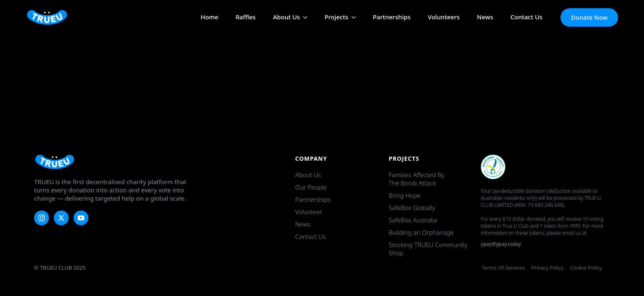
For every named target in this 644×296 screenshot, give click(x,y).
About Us (287, 17)
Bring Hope (405, 195)
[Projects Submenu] (352, 17)
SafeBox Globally (412, 208)
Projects (336, 17)
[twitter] (61, 218)
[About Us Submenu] (303, 17)
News (485, 17)
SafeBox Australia (413, 220)
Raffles (246, 17)
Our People (311, 187)
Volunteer (309, 212)
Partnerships (392, 17)
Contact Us (526, 17)
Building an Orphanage (421, 232)
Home (210, 17)
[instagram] (42, 218)
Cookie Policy (586, 268)
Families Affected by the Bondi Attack (416, 179)
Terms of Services (504, 268)
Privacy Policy (547, 268)
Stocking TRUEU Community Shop (428, 249)
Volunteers (444, 17)
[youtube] (81, 218)
